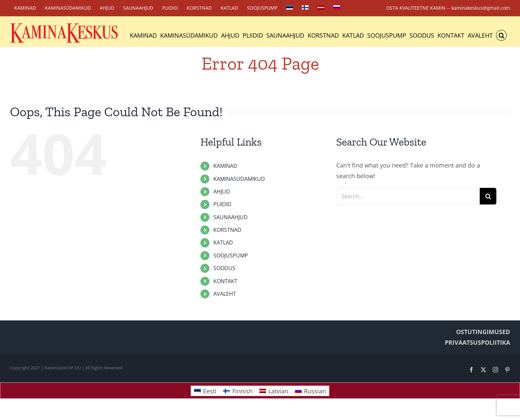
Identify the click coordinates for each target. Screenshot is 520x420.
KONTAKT (225, 281)
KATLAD (223, 242)
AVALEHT (225, 294)
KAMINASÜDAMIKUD (239, 179)
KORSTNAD (227, 230)
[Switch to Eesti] (205, 391)
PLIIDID (222, 204)
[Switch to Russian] (337, 8)
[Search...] (408, 196)
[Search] (488, 196)
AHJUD (222, 192)
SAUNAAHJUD (231, 217)
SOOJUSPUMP (231, 255)
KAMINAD (225, 166)
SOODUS (224, 268)
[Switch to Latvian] (321, 8)
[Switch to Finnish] (305, 8)
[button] (501, 35)
